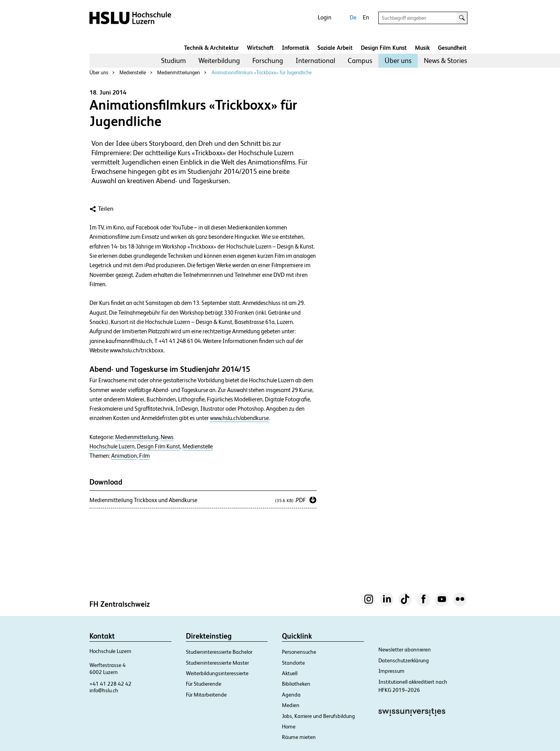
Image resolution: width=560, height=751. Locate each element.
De (353, 17)
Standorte (293, 663)
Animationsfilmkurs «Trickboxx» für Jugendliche (262, 73)
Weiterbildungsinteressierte (217, 673)
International (315, 60)
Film (144, 456)
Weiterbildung (219, 60)
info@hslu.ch (104, 690)
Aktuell (290, 673)
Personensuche (299, 652)
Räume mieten (299, 737)
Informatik (296, 48)
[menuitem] (173, 61)
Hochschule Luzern (112, 446)
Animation (124, 456)
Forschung (268, 60)
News (167, 437)
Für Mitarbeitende (206, 695)
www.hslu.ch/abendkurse (239, 418)
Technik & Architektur (211, 48)
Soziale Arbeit (335, 48)
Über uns (398, 60)
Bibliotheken (296, 684)
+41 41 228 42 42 (110, 684)
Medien (291, 705)
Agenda (291, 695)
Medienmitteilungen (178, 73)
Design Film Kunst (384, 48)
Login (325, 17)
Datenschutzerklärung (404, 660)
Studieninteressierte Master (217, 663)
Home (289, 726)
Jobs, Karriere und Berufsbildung (318, 716)
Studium (173, 60)
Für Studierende (204, 684)
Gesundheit (452, 48)
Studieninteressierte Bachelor (219, 652)
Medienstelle (133, 73)
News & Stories (445, 60)
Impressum (391, 671)
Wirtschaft (260, 48)
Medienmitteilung (137, 437)
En (366, 17)
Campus (360, 60)
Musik (422, 48)
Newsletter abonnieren (405, 649)
